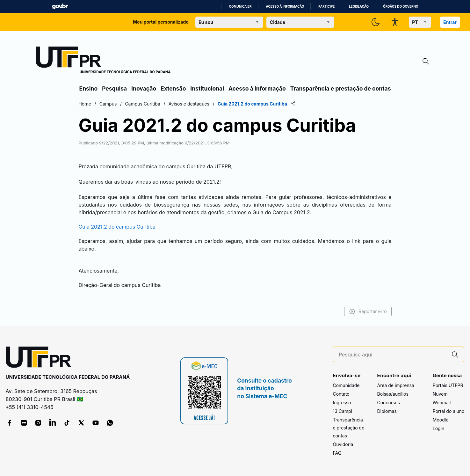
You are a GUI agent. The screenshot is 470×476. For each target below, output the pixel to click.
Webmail (442, 403)
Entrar (450, 22)
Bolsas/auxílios (393, 394)
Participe (326, 7)
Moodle (441, 420)
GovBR (60, 7)
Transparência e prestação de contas (341, 88)
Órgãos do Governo (401, 7)
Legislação (359, 7)
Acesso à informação (285, 7)
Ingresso (342, 403)
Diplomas (387, 411)
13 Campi (342, 411)
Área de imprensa (395, 385)
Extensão (173, 88)
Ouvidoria (343, 444)
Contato (341, 394)
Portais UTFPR (448, 385)
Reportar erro (367, 311)
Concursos (388, 403)
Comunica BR (240, 7)
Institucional (207, 88)
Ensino (89, 88)
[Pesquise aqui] (393, 355)
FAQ (337, 453)
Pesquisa (114, 88)
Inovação (144, 88)
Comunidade (346, 385)
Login (439, 428)
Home (86, 104)
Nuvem (440, 394)
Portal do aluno (449, 411)
